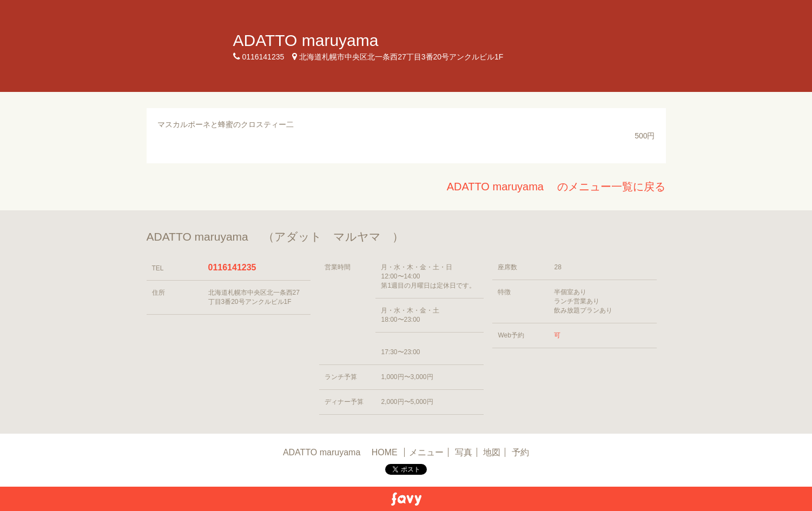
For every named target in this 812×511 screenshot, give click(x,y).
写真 (464, 452)
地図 (492, 452)
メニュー (426, 452)
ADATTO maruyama (314, 40)
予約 (520, 452)
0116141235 (232, 267)
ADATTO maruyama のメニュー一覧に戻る (556, 187)
